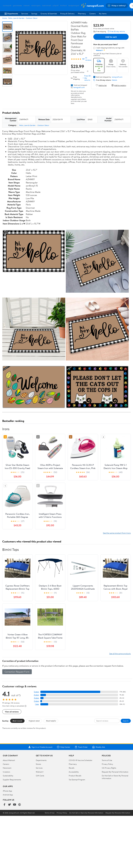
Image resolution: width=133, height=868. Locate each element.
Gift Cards (40, 776)
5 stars (36, 692)
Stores (38, 764)
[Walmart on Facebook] (4, 805)
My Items (103, 14)
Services (25, 14)
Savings (34, 14)
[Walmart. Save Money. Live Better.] (92, 6)
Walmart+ (40, 772)
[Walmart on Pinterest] (20, 805)
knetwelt (27, 6)
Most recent (17, 721)
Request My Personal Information (115, 772)
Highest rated (34, 721)
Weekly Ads (99, 747)
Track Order (81, 747)
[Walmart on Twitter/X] (9, 805)
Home (5, 18)
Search (126, 721)
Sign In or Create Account (40, 747)
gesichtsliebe (17, 6)
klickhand (63, 6)
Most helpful (51, 721)
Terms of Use (107, 760)
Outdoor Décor (32, 18)
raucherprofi (7, 6)
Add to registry (119, 85)
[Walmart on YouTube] (15, 805)
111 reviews (88, 59)
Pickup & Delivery (67, 14)
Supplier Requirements (12, 780)
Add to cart (111, 37)
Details (114, 80)
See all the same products (120, 654)
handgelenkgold (74, 6)
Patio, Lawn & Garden (16, 18)
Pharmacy (82, 14)
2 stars (36, 701)
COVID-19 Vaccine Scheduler (81, 760)
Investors (6, 772)
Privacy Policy (107, 764)
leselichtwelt (47, 6)
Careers (92, 14)
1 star (37, 704)
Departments (11, 14)
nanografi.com (79, 87)
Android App (8, 795)
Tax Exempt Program (77, 780)
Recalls (72, 768)
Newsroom (7, 768)
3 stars (36, 698)
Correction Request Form (17, 672)
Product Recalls (75, 776)
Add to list (101, 85)
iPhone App (7, 791)
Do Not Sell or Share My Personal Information (86, 813)
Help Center (64, 747)
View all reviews (12, 712)
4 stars (36, 695)
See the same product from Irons (117, 533)
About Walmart (9, 760)
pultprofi (56, 6)
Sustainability (8, 776)
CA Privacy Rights (109, 768)
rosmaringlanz (36, 6)
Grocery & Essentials (49, 14)
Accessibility (74, 772)
